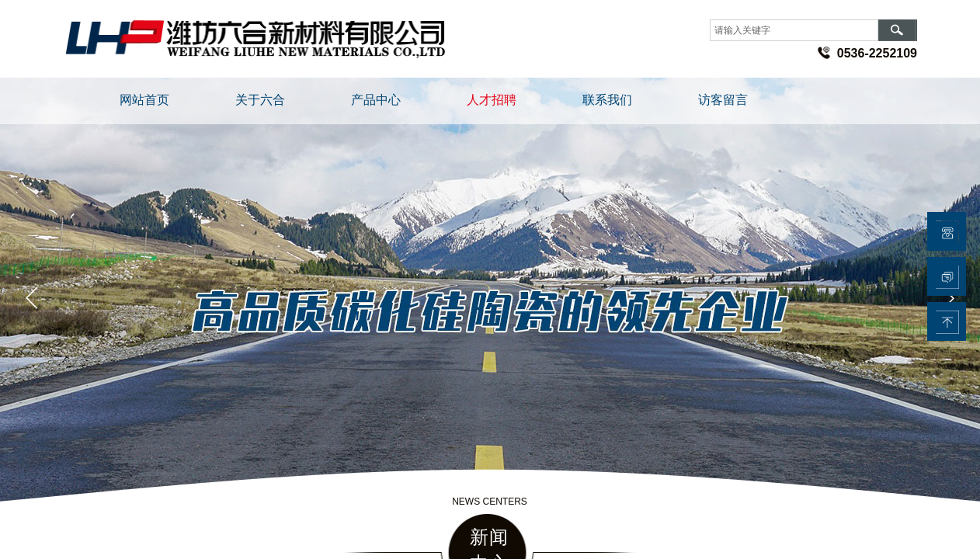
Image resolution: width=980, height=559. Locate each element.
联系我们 (607, 100)
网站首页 (144, 100)
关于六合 (260, 100)
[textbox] (794, 30)
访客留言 (723, 100)
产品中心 (376, 100)
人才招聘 (492, 100)
